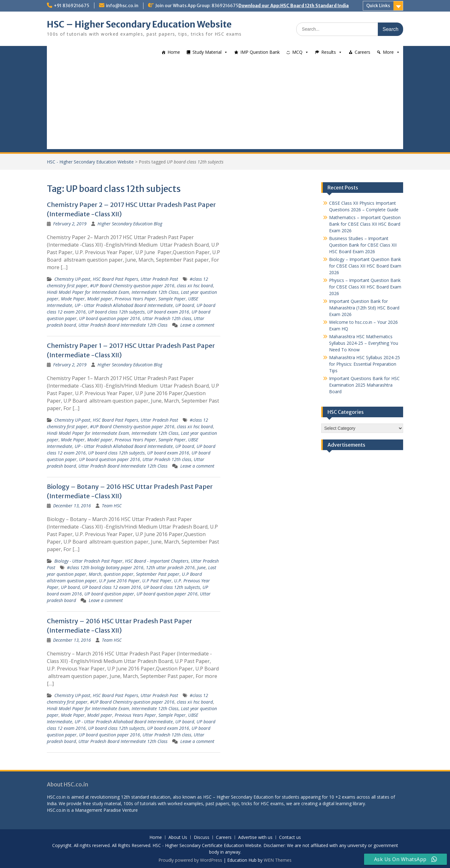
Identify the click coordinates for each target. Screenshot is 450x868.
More (388, 52)
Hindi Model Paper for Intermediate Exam (88, 292)
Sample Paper (172, 299)
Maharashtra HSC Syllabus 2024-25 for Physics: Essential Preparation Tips (365, 364)
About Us (178, 838)
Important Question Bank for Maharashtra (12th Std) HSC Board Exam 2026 (364, 308)
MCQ (297, 52)
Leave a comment (197, 325)
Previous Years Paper (135, 299)
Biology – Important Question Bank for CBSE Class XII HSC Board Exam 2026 (365, 266)
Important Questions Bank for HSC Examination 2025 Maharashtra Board (364, 385)
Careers (362, 52)
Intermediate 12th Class (155, 292)
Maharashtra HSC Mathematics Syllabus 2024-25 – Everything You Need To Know (364, 343)
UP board (185, 305)
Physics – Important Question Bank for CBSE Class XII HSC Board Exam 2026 (365, 287)
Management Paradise (98, 810)
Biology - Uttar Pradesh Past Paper (88, 561)
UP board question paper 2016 (110, 318)
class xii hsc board (195, 286)
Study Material (207, 52)
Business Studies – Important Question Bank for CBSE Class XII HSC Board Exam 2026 (363, 245)
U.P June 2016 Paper (119, 581)
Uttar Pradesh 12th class (167, 318)
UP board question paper (109, 594)
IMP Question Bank (260, 52)
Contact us (290, 838)
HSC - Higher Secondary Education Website (90, 162)
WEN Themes (278, 860)
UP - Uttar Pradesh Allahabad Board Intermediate (124, 305)
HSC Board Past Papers (115, 279)
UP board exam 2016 (168, 312)
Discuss (202, 838)
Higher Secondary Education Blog (130, 224)
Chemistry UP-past (72, 279)
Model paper (100, 299)
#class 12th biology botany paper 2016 (105, 567)
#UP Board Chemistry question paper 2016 (132, 286)
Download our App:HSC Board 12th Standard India (294, 6)
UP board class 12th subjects (116, 312)
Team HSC (112, 506)
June (201, 567)
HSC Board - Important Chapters (157, 561)
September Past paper (158, 574)
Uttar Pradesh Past (159, 279)
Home (174, 52)
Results (329, 52)
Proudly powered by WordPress (190, 860)
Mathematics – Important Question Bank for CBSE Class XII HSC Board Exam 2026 (365, 224)
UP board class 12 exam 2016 (112, 587)
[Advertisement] (225, 105)
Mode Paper (73, 299)
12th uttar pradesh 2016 (170, 567)
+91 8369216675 (72, 6)
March (95, 574)
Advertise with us (255, 838)
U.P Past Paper (157, 581)
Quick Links (378, 6)
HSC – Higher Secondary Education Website (139, 24)
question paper (119, 574)
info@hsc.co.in (122, 6)
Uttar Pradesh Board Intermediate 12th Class (123, 325)
